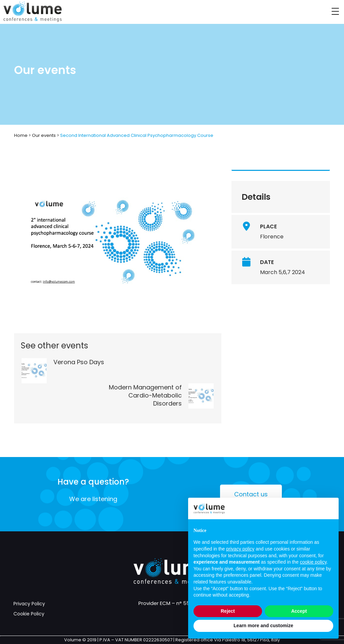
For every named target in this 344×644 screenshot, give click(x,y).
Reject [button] (228, 611)
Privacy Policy (29, 604)
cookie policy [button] (313, 562)
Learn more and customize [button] (263, 626)
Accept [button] (299, 611)
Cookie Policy (29, 614)
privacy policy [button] (240, 549)
